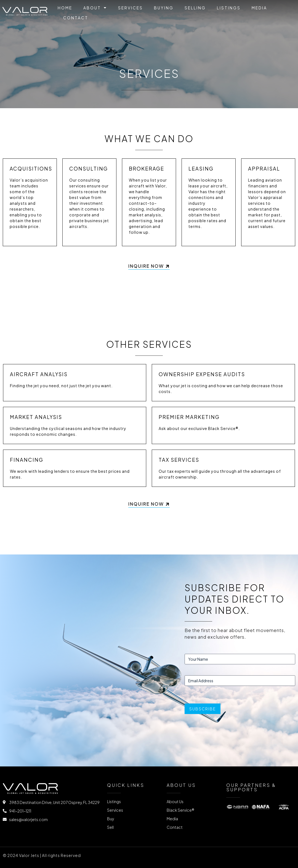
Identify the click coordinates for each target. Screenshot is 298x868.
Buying (164, 8)
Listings (229, 8)
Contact (76, 18)
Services (131, 8)
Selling (195, 8)
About (95, 8)
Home (65, 8)
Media (259, 8)
